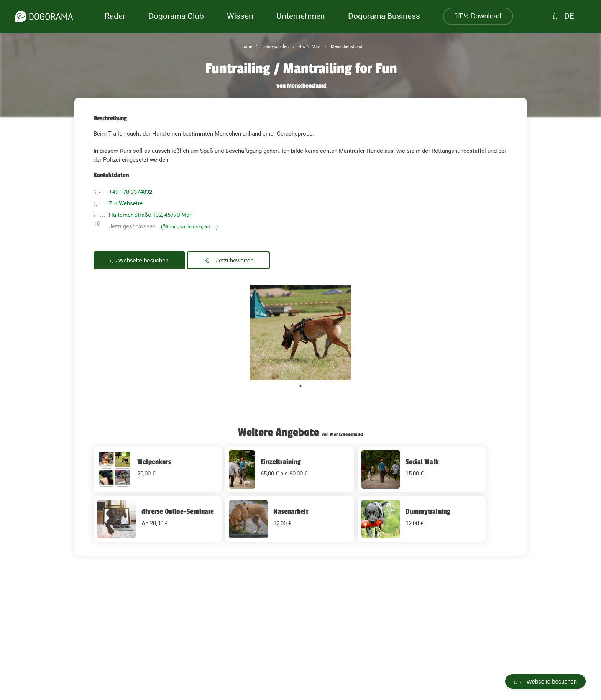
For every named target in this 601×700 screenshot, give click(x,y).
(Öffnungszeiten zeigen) (189, 227)
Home (246, 47)
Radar (115, 16)
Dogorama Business (384, 16)
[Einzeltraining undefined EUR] (289, 469)
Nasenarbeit (291, 511)
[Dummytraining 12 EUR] (422, 519)
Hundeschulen (274, 47)
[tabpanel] (300, 333)
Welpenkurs (154, 462)
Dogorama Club (176, 16)
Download (478, 16)
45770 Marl (309, 47)
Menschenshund (346, 47)
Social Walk (422, 462)
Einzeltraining (281, 462)
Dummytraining (428, 511)
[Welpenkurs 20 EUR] (158, 469)
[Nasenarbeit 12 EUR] (289, 519)
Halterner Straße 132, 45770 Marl (151, 215)
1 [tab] (300, 386)
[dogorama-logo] (44, 16)
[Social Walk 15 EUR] (422, 469)
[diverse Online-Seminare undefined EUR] (158, 519)
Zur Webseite (126, 203)
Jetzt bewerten (228, 260)
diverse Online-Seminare (178, 511)
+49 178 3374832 (131, 192)
